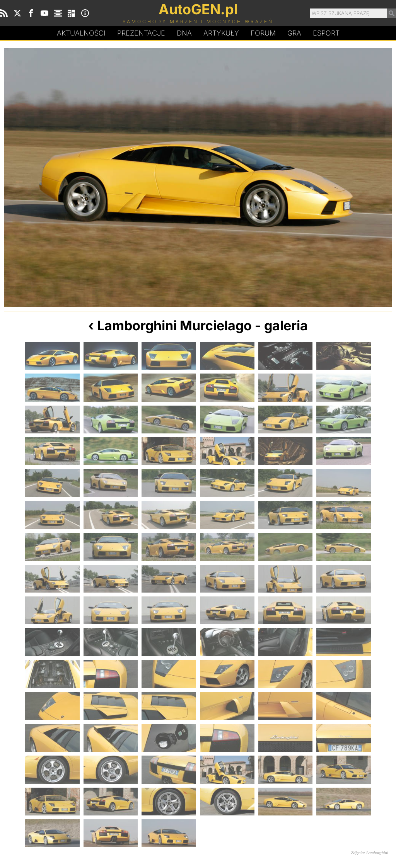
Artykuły (221, 33)
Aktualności (81, 33)
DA (184, 33)
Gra (294, 33)
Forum (263, 33)
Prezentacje (141, 33)
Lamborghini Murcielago (174, 325)
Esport (326, 33)
